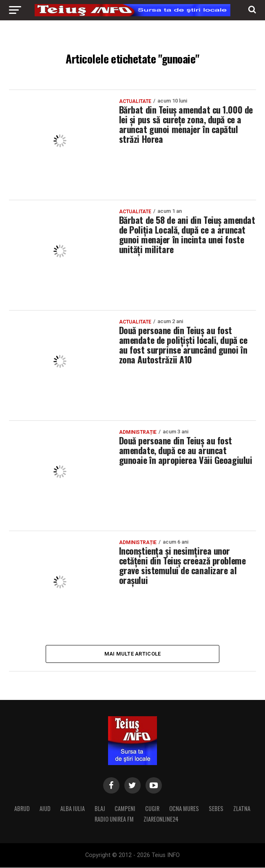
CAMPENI (125, 809)
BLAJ (100, 809)
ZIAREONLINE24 (161, 819)
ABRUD (22, 809)
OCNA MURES (184, 809)
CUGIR (152, 809)
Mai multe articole (133, 654)
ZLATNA (242, 809)
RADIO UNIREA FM (114, 819)
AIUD (45, 809)
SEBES (216, 809)
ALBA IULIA (73, 809)
